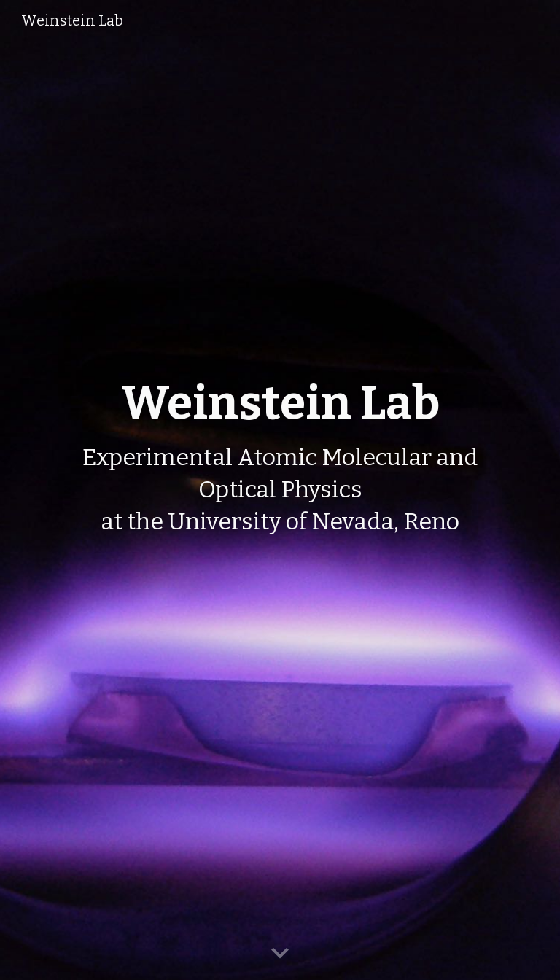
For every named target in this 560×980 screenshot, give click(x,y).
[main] (280, 490)
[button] (280, 954)
